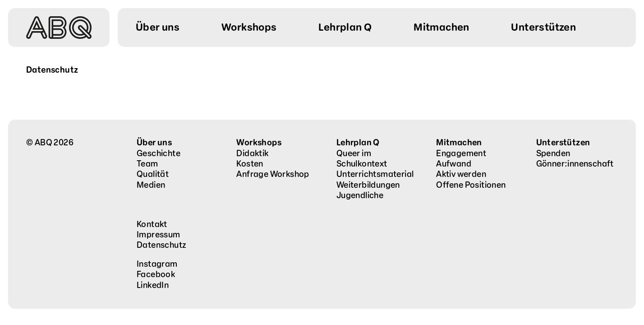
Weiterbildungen (368, 185)
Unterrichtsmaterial (375, 174)
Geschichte (159, 153)
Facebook (156, 274)
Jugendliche (360, 195)
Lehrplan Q (358, 143)
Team (147, 164)
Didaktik (252, 153)
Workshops (259, 143)
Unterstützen (563, 143)
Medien (151, 185)
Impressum (159, 235)
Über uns (154, 143)
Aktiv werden (461, 174)
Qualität (153, 174)
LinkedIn (153, 285)
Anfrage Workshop (273, 174)
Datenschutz (161, 245)
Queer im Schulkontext (362, 159)
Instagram (157, 264)
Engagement (461, 153)
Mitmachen (459, 143)
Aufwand (454, 164)
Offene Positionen (471, 185)
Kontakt (152, 224)
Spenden (553, 153)
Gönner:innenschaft (575, 164)
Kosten (250, 164)
